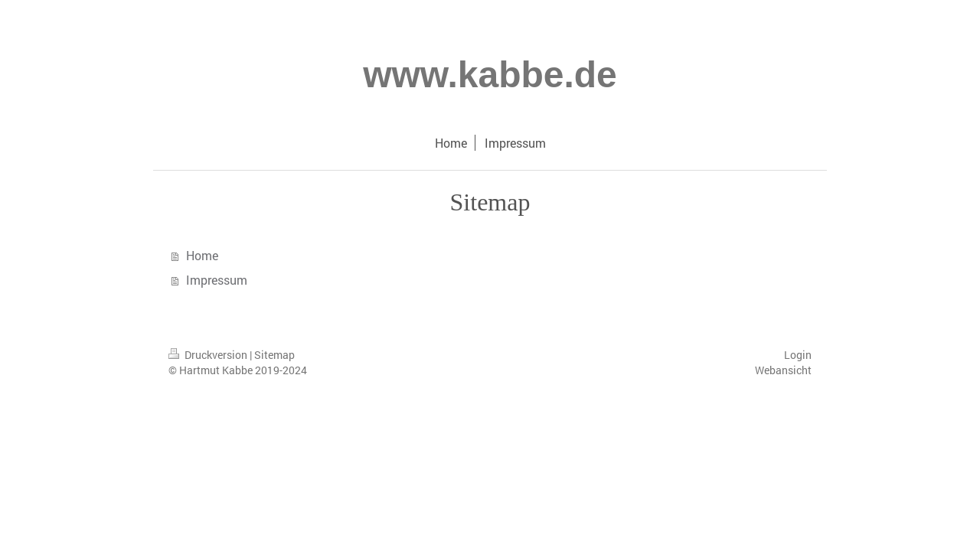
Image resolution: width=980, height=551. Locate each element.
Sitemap (274, 355)
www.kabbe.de (490, 75)
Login (798, 355)
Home (202, 255)
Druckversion (209, 355)
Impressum (217, 280)
